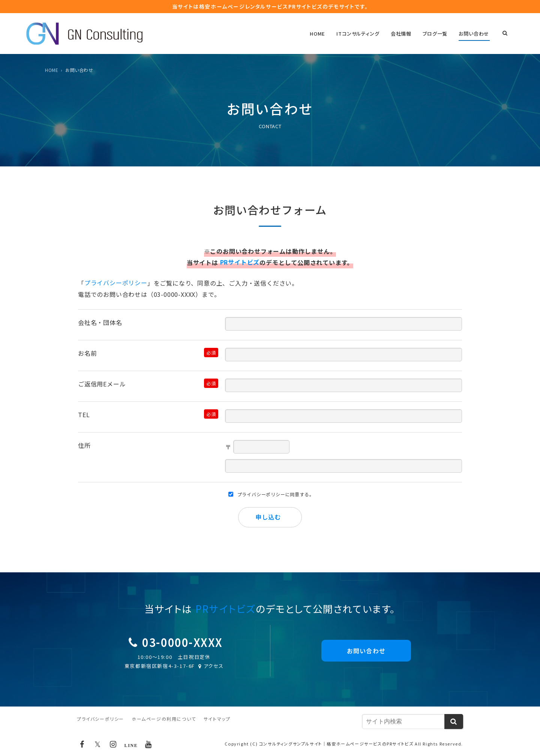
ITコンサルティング (361, 34)
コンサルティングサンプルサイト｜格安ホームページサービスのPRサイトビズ (336, 744)
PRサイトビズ (240, 263)
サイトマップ (217, 719)
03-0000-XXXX (182, 642)
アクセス (210, 666)
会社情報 (403, 34)
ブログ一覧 (436, 34)
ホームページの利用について (164, 719)
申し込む (268, 517)
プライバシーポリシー (116, 283)
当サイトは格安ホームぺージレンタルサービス (270, 7)
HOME (322, 34)
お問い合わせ (475, 34)
